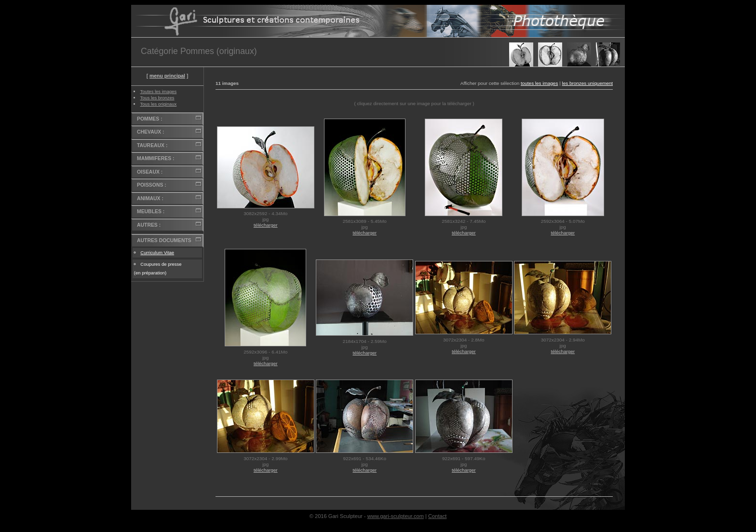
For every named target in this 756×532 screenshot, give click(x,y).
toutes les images (539, 83)
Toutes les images (158, 91)
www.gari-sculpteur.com (396, 516)
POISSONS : (152, 185)
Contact (437, 516)
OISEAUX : (150, 172)
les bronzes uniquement (587, 83)
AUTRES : (149, 225)
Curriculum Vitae (157, 252)
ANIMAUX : (150, 198)
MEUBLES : (151, 211)
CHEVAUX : (150, 132)
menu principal (167, 76)
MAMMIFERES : (155, 158)
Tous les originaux (158, 104)
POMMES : (150, 119)
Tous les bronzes (157, 98)
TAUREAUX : (152, 145)
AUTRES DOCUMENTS (164, 240)
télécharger (266, 225)
